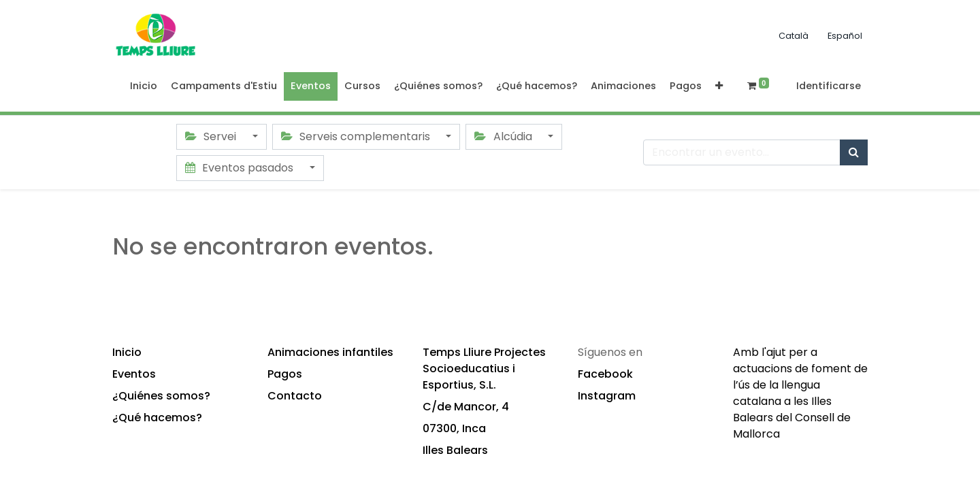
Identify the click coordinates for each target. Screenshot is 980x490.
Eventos (134, 374)
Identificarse (829, 86)
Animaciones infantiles (330, 352)
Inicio (127, 352)
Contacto (295, 396)
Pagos (285, 374)
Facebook (605, 374)
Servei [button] (212, 136)
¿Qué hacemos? (157, 418)
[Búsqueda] (854, 152)
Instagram (607, 396)
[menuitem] (144, 86)
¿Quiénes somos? (161, 396)
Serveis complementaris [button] (357, 136)
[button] (719, 86)
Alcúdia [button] (504, 136)
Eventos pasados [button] (241, 168)
